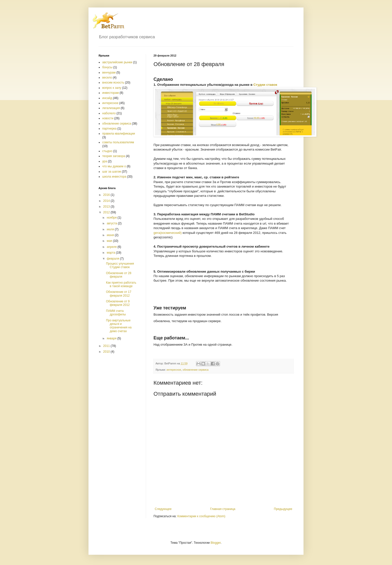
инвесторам (110, 93)
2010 (107, 352)
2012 (107, 212)
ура (105, 161)
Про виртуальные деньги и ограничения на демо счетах (119, 326)
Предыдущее (283, 509)
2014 (107, 201)
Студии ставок (265, 85)
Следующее (163, 509)
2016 (107, 195)
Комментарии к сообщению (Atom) (201, 516)
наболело (109, 113)
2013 (107, 207)
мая (110, 241)
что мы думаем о (114, 166)
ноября (112, 218)
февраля (113, 259)
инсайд (107, 98)
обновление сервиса (195, 370)
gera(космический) (168, 233)
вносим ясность (113, 83)
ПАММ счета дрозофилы (116, 313)
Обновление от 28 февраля (119, 275)
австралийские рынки (117, 62)
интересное (174, 370)
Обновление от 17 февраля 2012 (119, 294)
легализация (111, 108)
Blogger (216, 543)
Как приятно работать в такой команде (121, 284)
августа (112, 223)
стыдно (107, 151)
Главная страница (223, 509)
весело (107, 78)
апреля (112, 247)
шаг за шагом (112, 172)
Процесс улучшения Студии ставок (120, 265)
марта (111, 253)
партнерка (109, 129)
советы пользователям (118, 142)
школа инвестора (114, 177)
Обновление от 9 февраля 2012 (118, 303)
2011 (107, 346)
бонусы (107, 67)
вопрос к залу (112, 88)
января (112, 338)
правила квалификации (119, 134)
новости (108, 118)
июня (111, 235)
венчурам (109, 73)
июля (111, 229)
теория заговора (114, 156)
